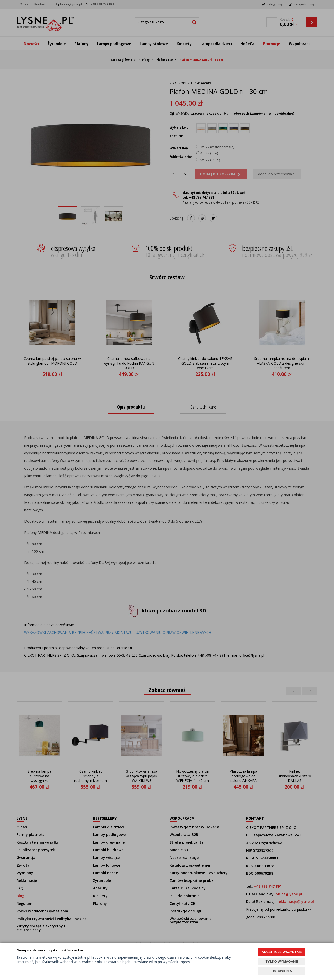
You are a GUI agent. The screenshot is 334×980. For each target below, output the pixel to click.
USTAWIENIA (282, 971)
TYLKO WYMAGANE (282, 962)
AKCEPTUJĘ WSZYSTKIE (282, 952)
